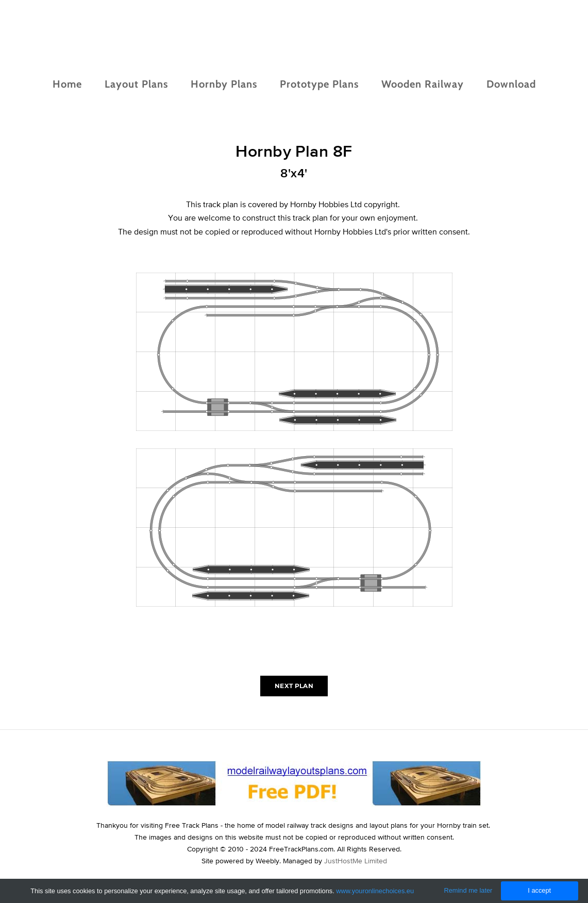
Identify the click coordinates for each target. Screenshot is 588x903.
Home (67, 84)
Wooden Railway (423, 84)
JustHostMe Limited (356, 861)
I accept (539, 890)
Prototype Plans (319, 84)
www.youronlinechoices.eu (375, 891)
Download (511, 84)
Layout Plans (136, 84)
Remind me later (468, 890)
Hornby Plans (224, 84)
